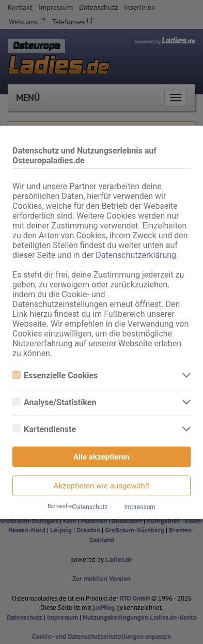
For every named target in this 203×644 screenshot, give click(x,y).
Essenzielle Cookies (55, 375)
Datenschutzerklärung (136, 255)
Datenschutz (91, 507)
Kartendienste (44, 429)
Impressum (139, 507)
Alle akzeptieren (101, 457)
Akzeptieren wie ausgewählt (102, 486)
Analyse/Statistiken (54, 402)
